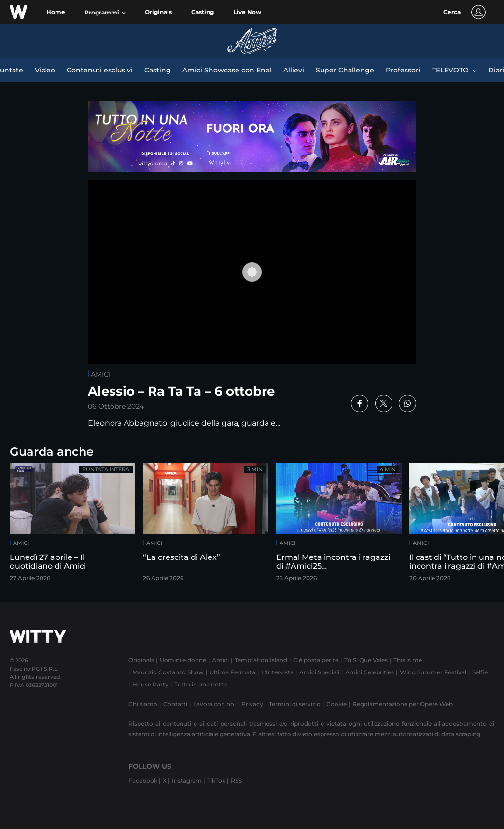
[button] (105, 13)
